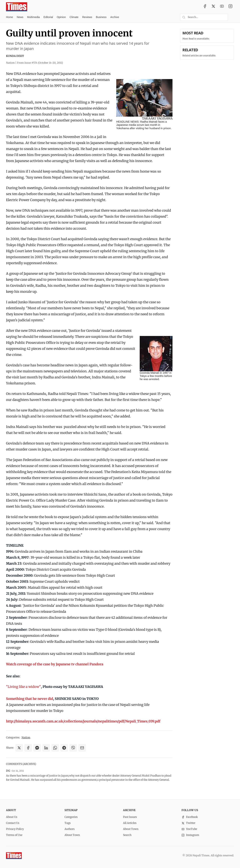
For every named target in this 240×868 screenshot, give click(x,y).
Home (9, 17)
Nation (26, 737)
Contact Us (13, 823)
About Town (72, 835)
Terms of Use (14, 835)
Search (127, 835)
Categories (71, 817)
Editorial (48, 17)
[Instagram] (230, 7)
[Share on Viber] (73, 748)
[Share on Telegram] (64, 748)
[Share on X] (19, 748)
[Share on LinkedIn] (46, 748)
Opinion (61, 17)
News (20, 17)
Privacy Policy (15, 829)
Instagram (190, 835)
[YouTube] (222, 7)
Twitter (188, 823)
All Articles (130, 823)
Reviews (87, 17)
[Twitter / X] (213, 7)
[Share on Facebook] (28, 748)
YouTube (189, 829)
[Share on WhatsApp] (55, 748)
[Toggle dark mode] (232, 17)
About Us (12, 817)
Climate (74, 17)
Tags (68, 823)
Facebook (190, 817)
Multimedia (33, 17)
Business (101, 17)
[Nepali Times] (14, 856)
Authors (70, 829)
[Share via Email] (82, 748)
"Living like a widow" (23, 687)
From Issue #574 (40, 63)
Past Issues (130, 817)
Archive (115, 17)
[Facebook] (205, 7)
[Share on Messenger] (37, 748)
